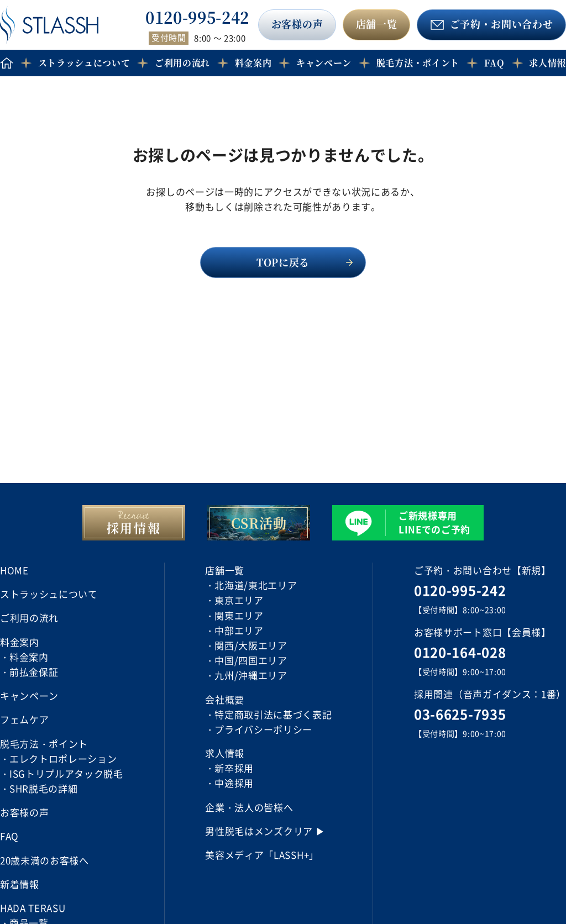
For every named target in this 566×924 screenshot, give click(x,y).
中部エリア (239, 630)
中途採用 (234, 783)
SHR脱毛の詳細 (43, 788)
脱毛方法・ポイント (418, 63)
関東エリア (239, 615)
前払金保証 (34, 672)
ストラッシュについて (84, 63)
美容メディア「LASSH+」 (262, 855)
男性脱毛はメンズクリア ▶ (265, 831)
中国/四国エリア (251, 660)
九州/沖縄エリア (251, 675)
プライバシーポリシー (263, 729)
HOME (14, 570)
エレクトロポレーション (63, 758)
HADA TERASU (33, 908)
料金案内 (29, 657)
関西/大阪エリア (251, 645)
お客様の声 (297, 24)
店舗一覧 (377, 24)
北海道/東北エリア (256, 585)
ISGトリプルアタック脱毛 (66, 773)
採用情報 (134, 527)
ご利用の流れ (182, 63)
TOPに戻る (283, 262)
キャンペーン (324, 63)
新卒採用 (234, 768)
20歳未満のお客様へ (44, 860)
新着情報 (20, 884)
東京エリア (239, 600)
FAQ (494, 63)
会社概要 (225, 699)
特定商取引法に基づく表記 (273, 714)
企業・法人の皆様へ (249, 807)
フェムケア (24, 719)
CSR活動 (259, 523)
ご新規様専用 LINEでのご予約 (434, 522)
